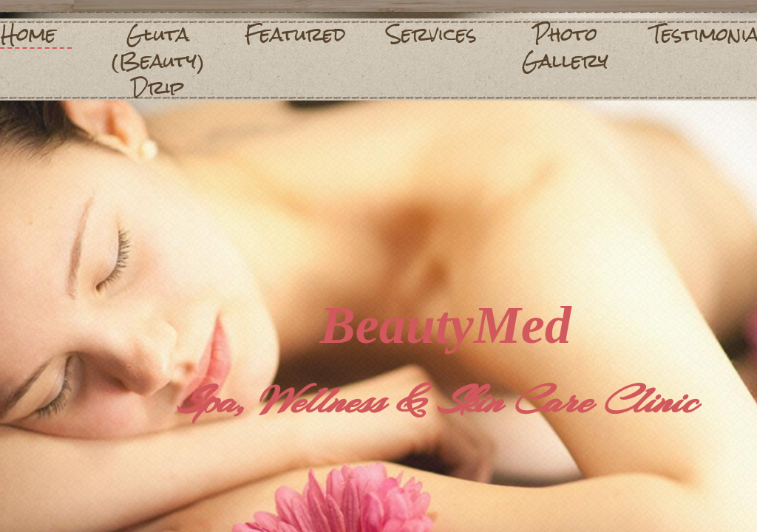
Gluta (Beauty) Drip (158, 61)
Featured (295, 34)
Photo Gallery (565, 47)
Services (432, 34)
